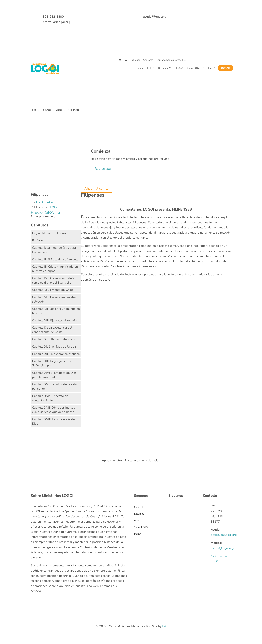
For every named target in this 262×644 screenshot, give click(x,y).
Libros (59, 110)
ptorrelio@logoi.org (56, 22)
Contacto (148, 60)
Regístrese (103, 169)
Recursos (163, 68)
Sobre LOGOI (194, 68)
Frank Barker (45, 202)
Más (210, 68)
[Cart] (120, 60)
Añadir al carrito (96, 189)
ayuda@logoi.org (155, 17)
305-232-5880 (53, 17)
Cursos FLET (145, 68)
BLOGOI (179, 68)
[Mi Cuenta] (126, 60)
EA (164, 626)
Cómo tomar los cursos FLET (172, 60)
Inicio (34, 110)
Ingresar (135, 60)
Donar (225, 68)
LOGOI (55, 207)
